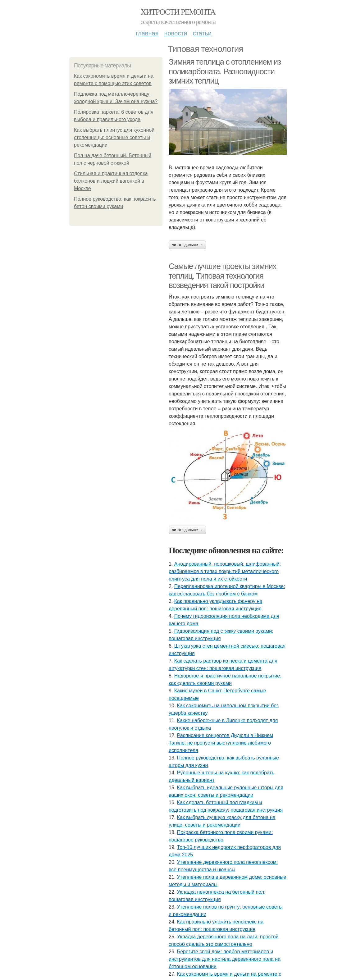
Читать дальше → (187, 245)
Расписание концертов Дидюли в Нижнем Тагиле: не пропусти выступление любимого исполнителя (221, 743)
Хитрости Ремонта (178, 12)
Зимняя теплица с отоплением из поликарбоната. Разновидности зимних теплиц (225, 71)
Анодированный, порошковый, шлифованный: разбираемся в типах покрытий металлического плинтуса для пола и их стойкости (225, 571)
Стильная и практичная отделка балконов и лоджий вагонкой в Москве (111, 181)
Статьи (202, 33)
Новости (176, 33)
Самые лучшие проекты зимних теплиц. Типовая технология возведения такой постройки (222, 276)
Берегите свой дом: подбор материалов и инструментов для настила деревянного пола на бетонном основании (225, 959)
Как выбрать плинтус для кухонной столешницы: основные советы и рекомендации (114, 137)
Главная (147, 33)
